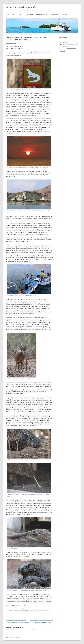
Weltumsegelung (47, 611)
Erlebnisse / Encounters (42, 14)
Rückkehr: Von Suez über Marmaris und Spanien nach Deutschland (68, 50)
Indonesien (29, 611)
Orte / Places (30, 14)
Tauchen (38, 611)
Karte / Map (21, 14)
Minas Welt (65, 14)
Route (13, 14)
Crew (8, 14)
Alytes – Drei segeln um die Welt (22, 7)
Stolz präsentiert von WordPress (13, 638)
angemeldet (14, 629)
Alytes (20, 611)
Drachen (24, 611)
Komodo (34, 611)
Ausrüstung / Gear (55, 14)
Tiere (42, 611)
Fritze (30, 609)
